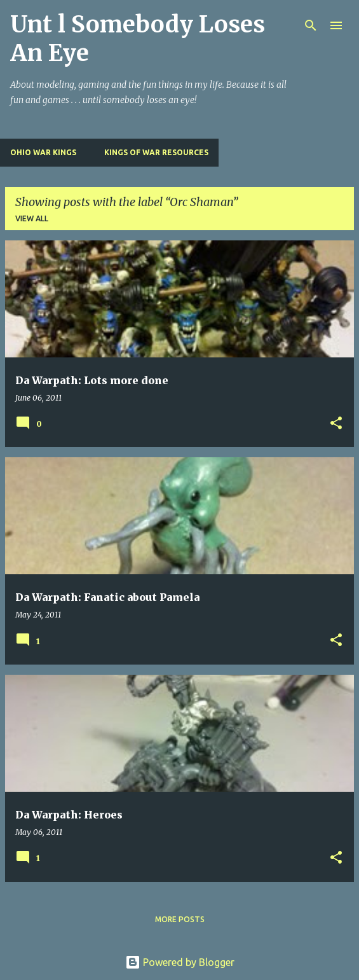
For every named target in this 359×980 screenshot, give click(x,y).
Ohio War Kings (43, 152)
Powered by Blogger (180, 962)
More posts (180, 919)
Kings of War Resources (156, 152)
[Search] (311, 25)
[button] (336, 424)
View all (32, 218)
